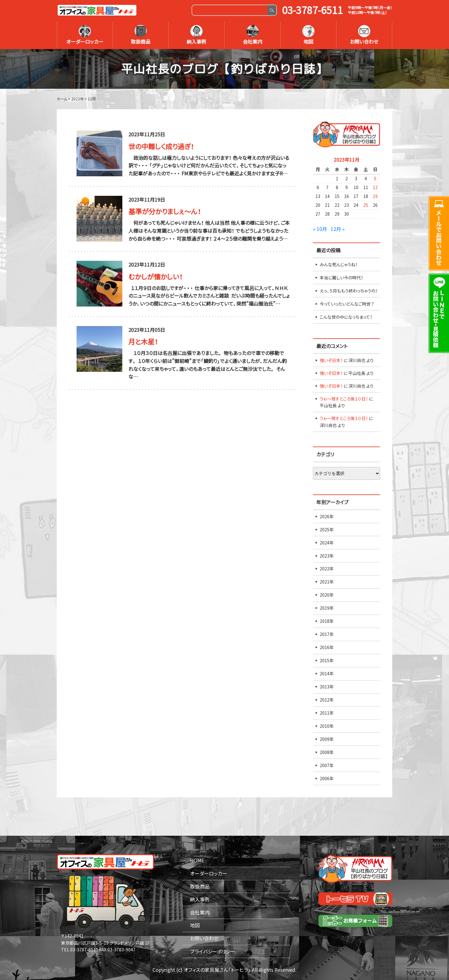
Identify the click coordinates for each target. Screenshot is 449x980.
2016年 (327, 647)
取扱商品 (141, 35)
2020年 (327, 595)
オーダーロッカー (85, 35)
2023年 (327, 556)
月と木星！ (143, 341)
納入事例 (196, 35)
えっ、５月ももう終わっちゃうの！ (348, 291)
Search (272, 10)
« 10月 (320, 229)
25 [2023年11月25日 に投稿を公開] (366, 205)
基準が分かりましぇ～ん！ (165, 211)
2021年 (327, 582)
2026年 (327, 516)
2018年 (327, 621)
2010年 (327, 726)
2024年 (327, 543)
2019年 (327, 608)
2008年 (327, 752)
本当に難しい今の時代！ (341, 278)
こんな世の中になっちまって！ (346, 317)
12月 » (338, 229)
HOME (197, 860)
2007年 (327, 765)
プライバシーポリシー (213, 951)
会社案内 (253, 35)
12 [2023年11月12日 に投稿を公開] (375, 187)
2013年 (327, 687)
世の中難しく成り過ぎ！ (161, 146)
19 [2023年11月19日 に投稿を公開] (375, 196)
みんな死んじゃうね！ (339, 264)
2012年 (327, 700)
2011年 (327, 713)
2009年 (327, 739)
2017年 (327, 634)
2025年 (327, 529)
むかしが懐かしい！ (156, 276)
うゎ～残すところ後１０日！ (344, 399)
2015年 (327, 660)
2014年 (327, 673)
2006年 (327, 778)
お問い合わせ (364, 35)
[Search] (230, 10)
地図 (308, 35)
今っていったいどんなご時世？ (347, 304)
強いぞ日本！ (331, 360)
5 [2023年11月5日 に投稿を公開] (375, 178)
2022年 (327, 569)
